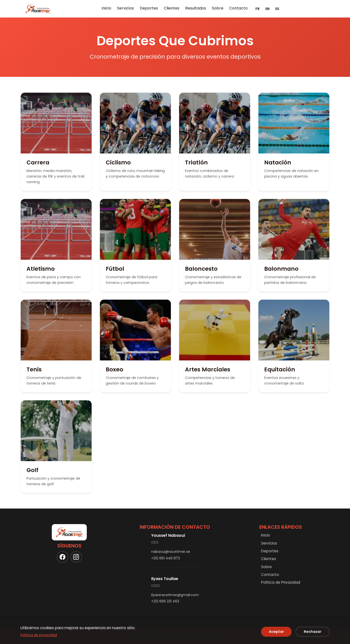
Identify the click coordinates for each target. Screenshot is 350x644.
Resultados (196, 8)
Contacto (238, 8)
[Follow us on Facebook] (62, 557)
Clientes (172, 8)
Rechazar (313, 632)
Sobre (218, 8)
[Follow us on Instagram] (76, 557)
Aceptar (276, 632)
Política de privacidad (39, 635)
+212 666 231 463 (165, 601)
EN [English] (267, 9)
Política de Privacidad (281, 582)
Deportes (149, 8)
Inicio (106, 8)
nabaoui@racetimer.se (171, 552)
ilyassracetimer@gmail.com (175, 595)
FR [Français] (258, 9)
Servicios (126, 8)
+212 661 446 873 (166, 558)
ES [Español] (277, 9)
